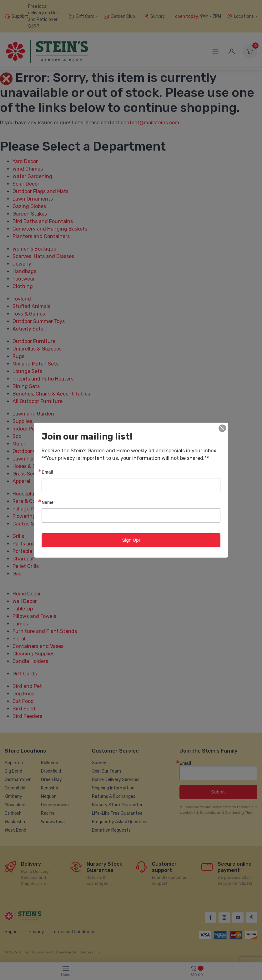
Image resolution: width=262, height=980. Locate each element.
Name (48, 502)
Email (47, 472)
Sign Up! (131, 540)
